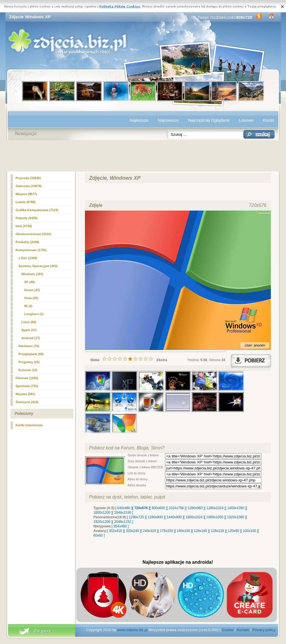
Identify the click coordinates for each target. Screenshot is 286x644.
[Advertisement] (143, 156)
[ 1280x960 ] (195, 508)
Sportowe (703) (27, 386)
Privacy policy (264, 630)
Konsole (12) (28, 370)
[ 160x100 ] (183, 531)
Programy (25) (29, 362)
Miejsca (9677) (26, 194)
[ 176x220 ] (166, 531)
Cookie (228, 630)
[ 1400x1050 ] (236, 508)
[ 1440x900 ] (174, 517)
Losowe (246, 120)
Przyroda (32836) (28, 178)
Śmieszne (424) (27, 402)
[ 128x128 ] (217, 531)
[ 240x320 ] (149, 531)
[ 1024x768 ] (176, 508)
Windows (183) (32, 274)
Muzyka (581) (25, 394)
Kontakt (243, 630)
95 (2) (28, 306)
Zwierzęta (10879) (29, 186)
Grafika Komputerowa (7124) (37, 210)
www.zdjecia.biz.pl (132, 630)
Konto (268, 120)
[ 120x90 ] (234, 531)
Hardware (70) (29, 346)
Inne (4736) (24, 226)
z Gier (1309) (28, 258)
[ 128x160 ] (200, 531)
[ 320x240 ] (132, 531)
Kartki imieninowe (29, 425)
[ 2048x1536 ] (123, 513)
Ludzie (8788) (26, 202)
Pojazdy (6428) (27, 218)
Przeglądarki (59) (31, 354)
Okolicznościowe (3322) (33, 234)
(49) (30, 282)
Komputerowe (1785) (31, 250)
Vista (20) (31, 298)
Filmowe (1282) (27, 378)
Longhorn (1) (34, 314)
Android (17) (31, 338)
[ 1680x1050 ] (215, 517)
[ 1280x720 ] (136, 517)
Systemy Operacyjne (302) (38, 266)
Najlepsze (139, 120)
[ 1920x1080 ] (236, 517)
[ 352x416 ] (115, 531)
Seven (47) (32, 290)
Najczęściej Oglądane (209, 120)
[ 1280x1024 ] (215, 508)
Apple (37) (29, 330)
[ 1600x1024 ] (194, 517)
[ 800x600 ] (158, 508)
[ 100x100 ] (250, 531)
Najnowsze (168, 120)
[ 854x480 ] (120, 526)
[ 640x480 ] (124, 508)
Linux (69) (29, 322)
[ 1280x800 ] (155, 517)
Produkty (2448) (28, 242)
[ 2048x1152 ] (123, 522)
